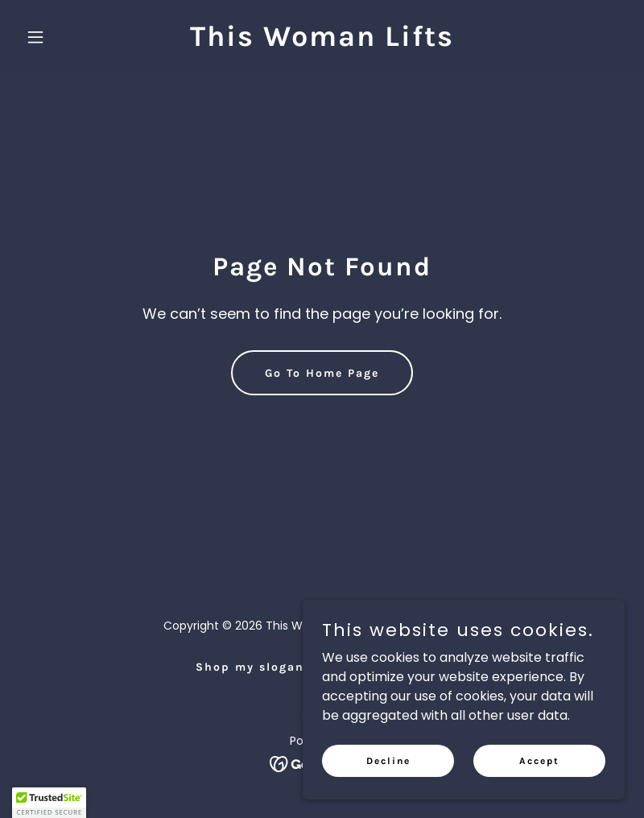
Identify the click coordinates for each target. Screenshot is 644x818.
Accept (539, 760)
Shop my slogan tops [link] (268, 667)
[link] (322, 41)
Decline (388, 760)
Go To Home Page (322, 373)
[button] (65, 37)
